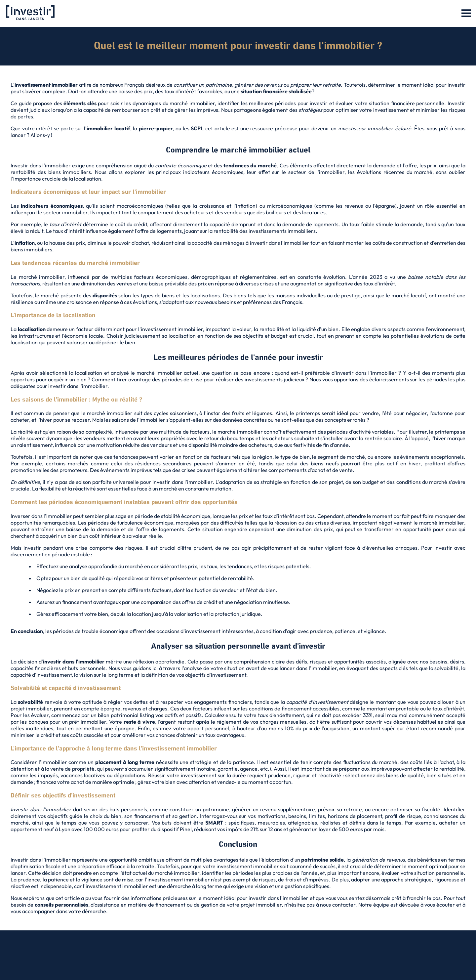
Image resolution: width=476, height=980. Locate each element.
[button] (466, 14)
